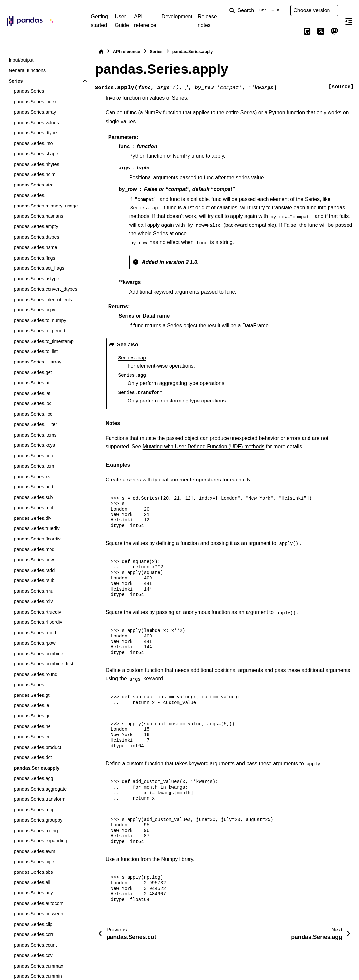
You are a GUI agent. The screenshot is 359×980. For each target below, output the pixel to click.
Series (16, 81)
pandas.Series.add (33, 487)
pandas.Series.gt (31, 695)
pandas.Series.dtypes (36, 237)
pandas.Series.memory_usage (46, 206)
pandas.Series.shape (36, 154)
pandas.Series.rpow (35, 643)
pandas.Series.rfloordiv (38, 622)
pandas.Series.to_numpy (40, 320)
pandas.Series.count (35, 945)
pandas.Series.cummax (38, 966)
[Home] (101, 52)
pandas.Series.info (33, 143)
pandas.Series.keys (34, 445)
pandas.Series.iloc (33, 414)
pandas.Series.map (34, 810)
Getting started (99, 21)
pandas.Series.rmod (35, 633)
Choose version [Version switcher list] (312, 10)
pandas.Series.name (35, 247)
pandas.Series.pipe (34, 862)
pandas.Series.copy (34, 310)
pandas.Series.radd (34, 570)
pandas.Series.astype (36, 279)
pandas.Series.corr (34, 934)
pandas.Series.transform (40, 799)
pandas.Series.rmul (34, 591)
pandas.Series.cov (33, 955)
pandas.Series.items (35, 435)
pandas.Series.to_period (39, 331)
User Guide (122, 21)
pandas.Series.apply (37, 768)
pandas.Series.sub (33, 497)
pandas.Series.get (33, 372)
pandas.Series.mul (33, 508)
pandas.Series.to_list (36, 351)
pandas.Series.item (34, 466)
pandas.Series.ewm (34, 851)
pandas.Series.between (38, 914)
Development (177, 17)
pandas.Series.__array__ (40, 362)
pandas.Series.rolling (36, 831)
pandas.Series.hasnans (38, 216)
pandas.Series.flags (34, 258)
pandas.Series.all (32, 882)
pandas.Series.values (36, 123)
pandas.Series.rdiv (33, 601)
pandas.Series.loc (32, 403)
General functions (27, 70)
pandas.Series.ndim (35, 174)
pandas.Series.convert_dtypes (46, 289)
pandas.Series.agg (33, 778)
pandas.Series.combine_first (44, 664)
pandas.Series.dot (33, 757)
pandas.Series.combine (38, 654)
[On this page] (349, 21)
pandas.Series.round (36, 674)
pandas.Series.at (31, 383)
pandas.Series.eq (32, 737)
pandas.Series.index (35, 102)
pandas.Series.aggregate (40, 789)
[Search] (256, 10)
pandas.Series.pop (33, 456)
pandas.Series (29, 91)
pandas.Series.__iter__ (38, 424)
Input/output (21, 60)
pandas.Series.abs (33, 872)
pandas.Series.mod (34, 549)
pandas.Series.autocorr (38, 903)
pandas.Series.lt (31, 685)
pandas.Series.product (37, 747)
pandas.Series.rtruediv (37, 612)
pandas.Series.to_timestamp (44, 341)
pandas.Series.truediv (37, 528)
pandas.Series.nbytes (36, 164)
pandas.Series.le (31, 705)
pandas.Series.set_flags (39, 268)
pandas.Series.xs (32, 477)
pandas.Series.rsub (34, 580)
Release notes (207, 21)
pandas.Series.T (31, 195)
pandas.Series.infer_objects (43, 300)
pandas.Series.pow (34, 560)
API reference (145, 21)
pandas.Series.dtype (35, 133)
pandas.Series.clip (33, 924)
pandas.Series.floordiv (37, 539)
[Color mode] (293, 31)
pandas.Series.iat (32, 393)
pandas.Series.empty (36, 226)
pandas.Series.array (35, 112)
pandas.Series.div (32, 518)
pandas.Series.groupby (38, 820)
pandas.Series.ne (32, 726)
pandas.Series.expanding (40, 841)
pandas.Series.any (33, 893)
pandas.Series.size (34, 185)
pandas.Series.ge (32, 716)
